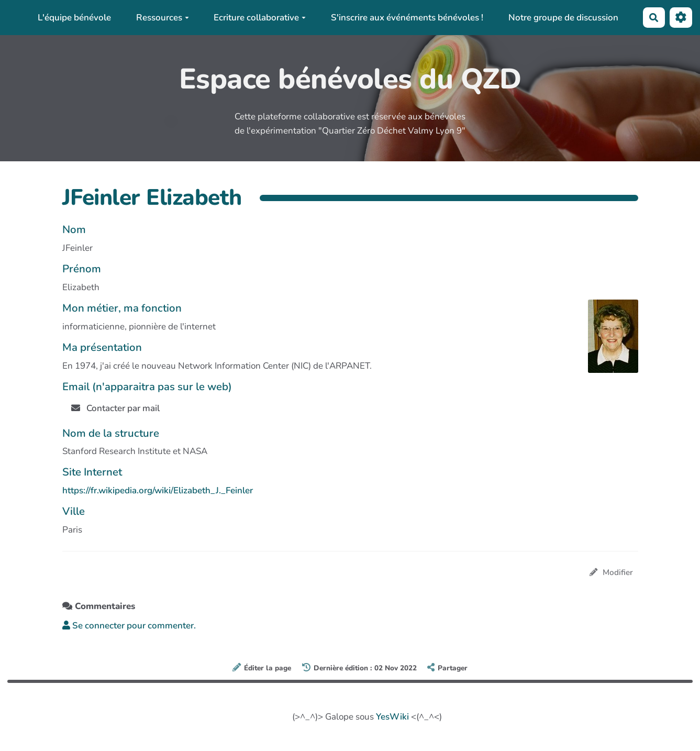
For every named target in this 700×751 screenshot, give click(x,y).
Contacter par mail (116, 408)
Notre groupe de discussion (563, 18)
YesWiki (392, 717)
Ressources (163, 18)
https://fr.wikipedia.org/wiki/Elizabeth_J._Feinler (158, 490)
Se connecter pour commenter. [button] (129, 626)
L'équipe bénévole (74, 18)
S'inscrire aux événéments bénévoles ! (407, 18)
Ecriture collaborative (260, 18)
